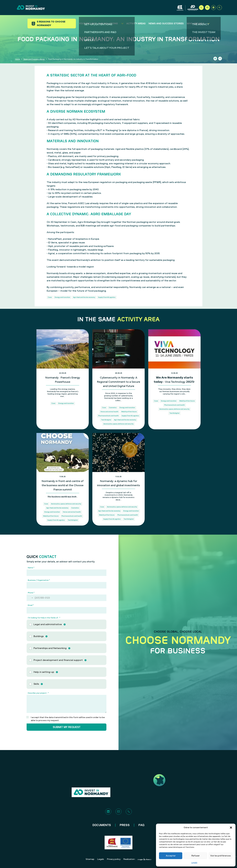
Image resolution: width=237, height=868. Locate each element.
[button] (231, 828)
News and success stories (166, 24)
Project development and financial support (58, 660)
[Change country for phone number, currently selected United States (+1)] (30, 598)
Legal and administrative (48, 624)
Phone (31, 593)
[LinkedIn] (213, 8)
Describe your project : (38, 693)
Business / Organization (39, 580)
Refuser (196, 856)
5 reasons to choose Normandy (52, 24)
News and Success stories (34, 59)
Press (125, 825)
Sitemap (90, 859)
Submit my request (67, 727)
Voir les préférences (221, 856)
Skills (36, 684)
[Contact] (207, 8)
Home (18, 59)
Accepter (171, 856)
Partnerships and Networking (50, 648)
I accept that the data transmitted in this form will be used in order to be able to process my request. (68, 719)
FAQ (141, 825)
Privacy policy (114, 859)
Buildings (39, 636)
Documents (102, 825)
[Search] (219, 8)
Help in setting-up (44, 672)
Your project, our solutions (98, 24)
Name (31, 568)
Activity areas (136, 24)
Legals (194, 863)
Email (31, 605)
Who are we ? (195, 24)
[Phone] (201, 8)
